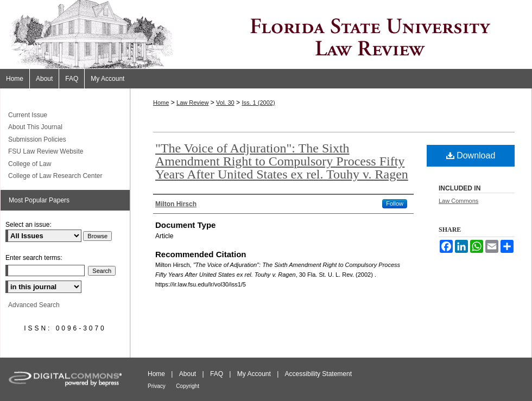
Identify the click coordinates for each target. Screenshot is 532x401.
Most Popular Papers (39, 200)
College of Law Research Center (55, 176)
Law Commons (458, 201)
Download (471, 155)
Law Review (192, 103)
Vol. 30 (225, 103)
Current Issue (28, 115)
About (188, 374)
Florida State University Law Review (266, 34)
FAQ (217, 374)
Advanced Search (34, 305)
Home (161, 103)
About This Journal (35, 127)
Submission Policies (37, 139)
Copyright (188, 386)
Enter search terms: (34, 258)
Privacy (157, 386)
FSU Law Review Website (46, 151)
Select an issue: (28, 225)
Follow (395, 203)
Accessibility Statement (318, 374)
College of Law (30, 164)
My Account (254, 374)
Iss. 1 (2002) (258, 103)
